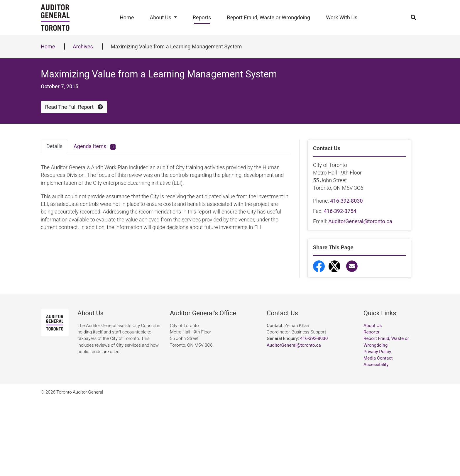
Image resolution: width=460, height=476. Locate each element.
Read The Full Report (74, 107)
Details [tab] (54, 146)
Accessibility (376, 440)
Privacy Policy (377, 427)
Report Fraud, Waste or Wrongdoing (269, 17)
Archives (83, 46)
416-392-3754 (340, 211)
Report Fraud (337, 341)
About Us (160, 17)
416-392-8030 (346, 201)
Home (127, 17)
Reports (202, 17)
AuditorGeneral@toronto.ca (360, 221)
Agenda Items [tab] (95, 146)
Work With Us (342, 17)
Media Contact (378, 433)
